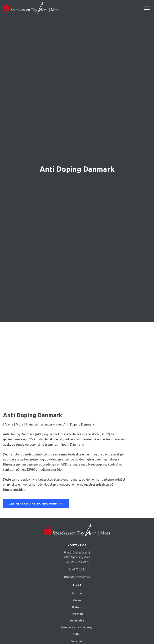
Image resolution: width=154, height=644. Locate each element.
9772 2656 (77, 569)
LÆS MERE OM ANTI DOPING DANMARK (36, 504)
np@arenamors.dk (77, 577)
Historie (77, 607)
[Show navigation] (147, 8)
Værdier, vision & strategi (77, 627)
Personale (77, 614)
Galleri (77, 634)
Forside (77, 593)
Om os (77, 600)
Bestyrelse (77, 620)
